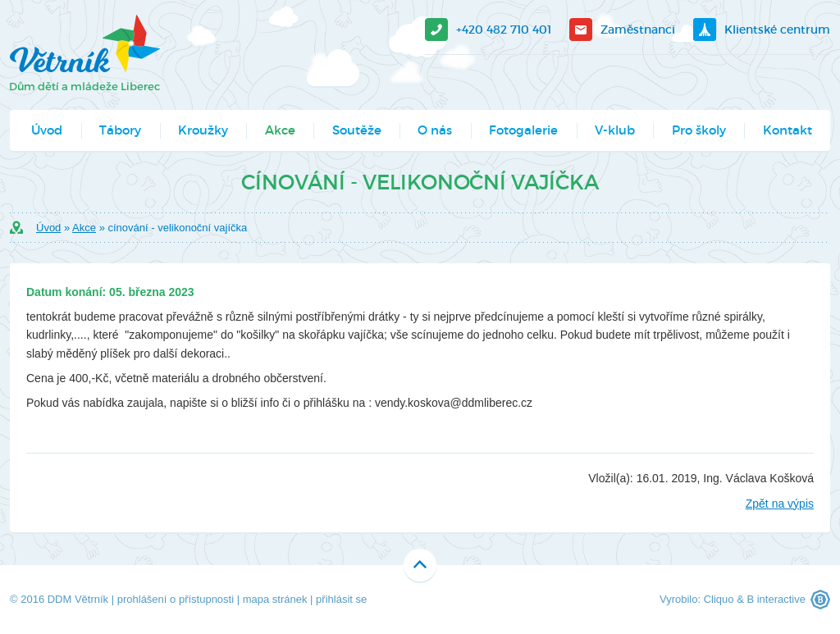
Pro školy (699, 130)
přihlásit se (341, 599)
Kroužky (203, 130)
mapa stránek (275, 599)
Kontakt (787, 130)
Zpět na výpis (780, 504)
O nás (435, 130)
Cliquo (719, 599)
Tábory (120, 130)
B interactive (776, 599)
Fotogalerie (523, 130)
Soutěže (357, 130)
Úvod (47, 130)
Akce (280, 130)
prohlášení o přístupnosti (176, 599)
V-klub (615, 130)
